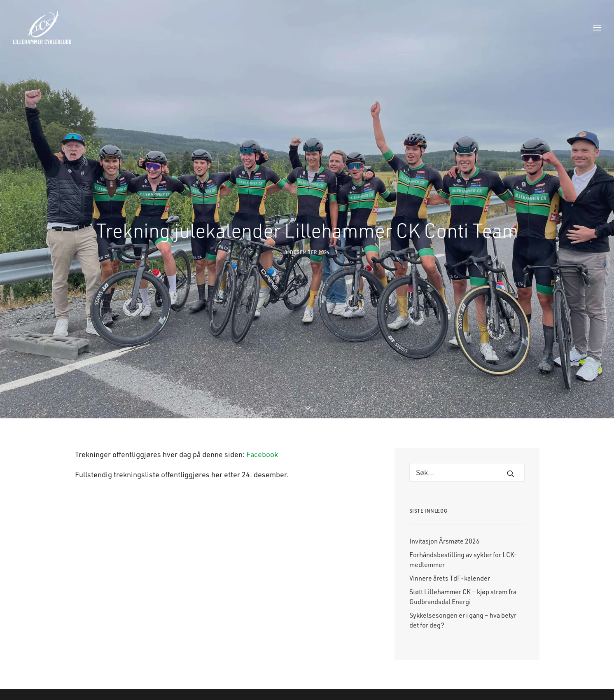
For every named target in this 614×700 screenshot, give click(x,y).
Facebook (262, 416)
